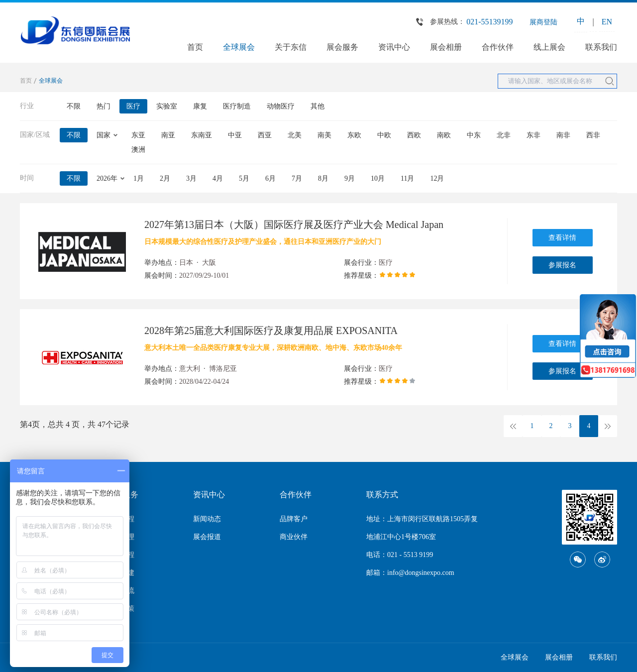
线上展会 (549, 47)
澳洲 (138, 150)
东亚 (138, 135)
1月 (139, 178)
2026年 (107, 178)
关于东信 (291, 47)
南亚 (168, 135)
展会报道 (207, 537)
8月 (323, 178)
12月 (437, 178)
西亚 (265, 135)
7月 (297, 178)
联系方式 (382, 495)
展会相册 (446, 47)
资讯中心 (394, 47)
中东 (474, 135)
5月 (244, 178)
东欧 (354, 135)
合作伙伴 (498, 47)
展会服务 (342, 47)
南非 (563, 135)
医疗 (133, 106)
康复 (200, 106)
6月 (270, 178)
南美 (324, 135)
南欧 (444, 135)
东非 (533, 135)
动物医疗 (281, 106)
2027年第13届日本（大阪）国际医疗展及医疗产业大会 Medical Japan (294, 224)
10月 (378, 178)
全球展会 (239, 47)
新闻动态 (207, 519)
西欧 (414, 135)
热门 (104, 106)
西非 (593, 135)
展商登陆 (543, 22)
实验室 (167, 106)
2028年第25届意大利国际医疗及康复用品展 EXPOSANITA (271, 331)
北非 (504, 135)
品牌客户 (294, 519)
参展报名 (562, 265)
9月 (350, 178)
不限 (74, 106)
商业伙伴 (294, 537)
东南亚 (202, 135)
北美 (295, 135)
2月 (165, 178)
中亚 (235, 135)
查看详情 (562, 238)
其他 (318, 106)
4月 (218, 178)
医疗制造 (237, 106)
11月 (407, 178)
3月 (191, 178)
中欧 (384, 135)
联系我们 (601, 47)
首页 (195, 47)
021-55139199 (489, 22)
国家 (104, 135)
